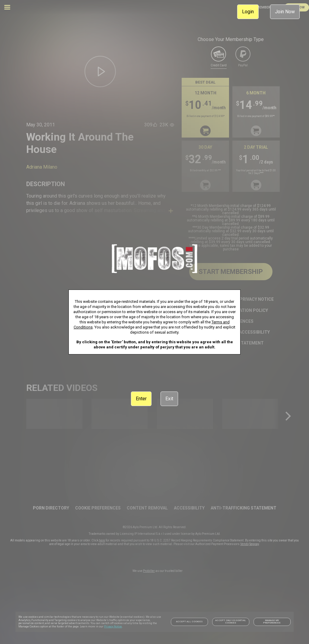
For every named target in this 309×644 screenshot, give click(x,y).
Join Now (285, 12)
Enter (141, 399)
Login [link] (248, 12)
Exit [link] (169, 399)
